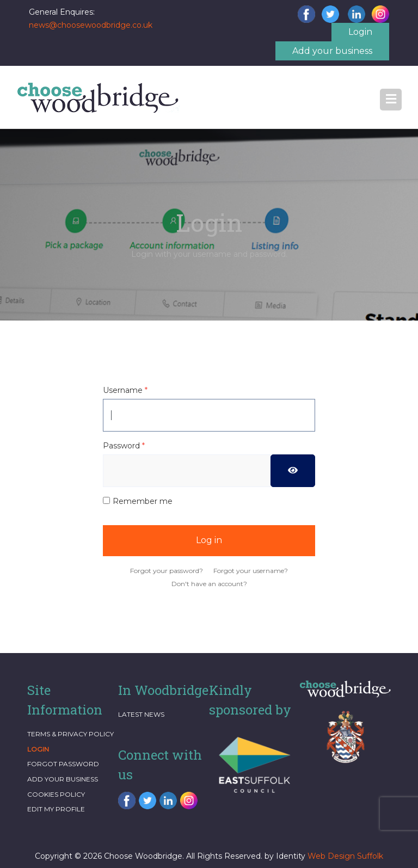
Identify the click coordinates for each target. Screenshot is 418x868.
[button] (391, 100)
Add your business (332, 51)
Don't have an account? (209, 584)
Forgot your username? (251, 571)
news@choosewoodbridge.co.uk (91, 25)
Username (125, 390)
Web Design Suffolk (345, 856)
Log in (209, 540)
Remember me (143, 501)
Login (360, 32)
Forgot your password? (167, 571)
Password (124, 446)
